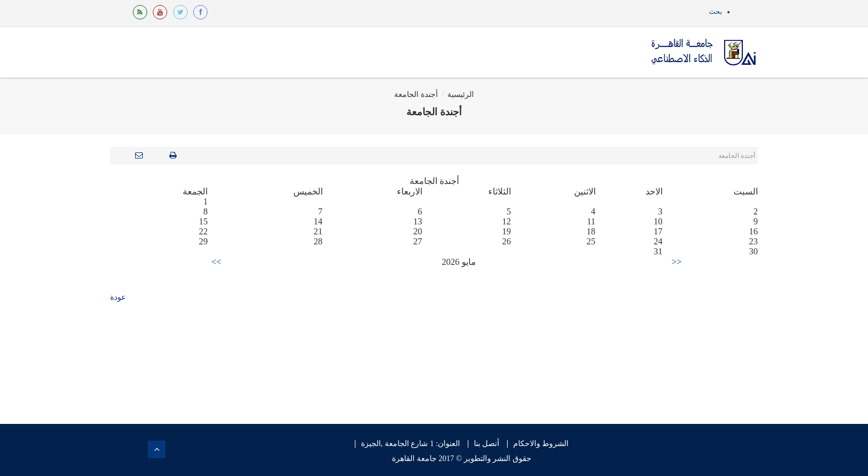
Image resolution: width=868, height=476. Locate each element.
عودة (118, 297)
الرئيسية (461, 94)
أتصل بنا (487, 444)
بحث (715, 12)
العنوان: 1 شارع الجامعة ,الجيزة (410, 444)
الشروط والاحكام (541, 444)
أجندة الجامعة (416, 94)
